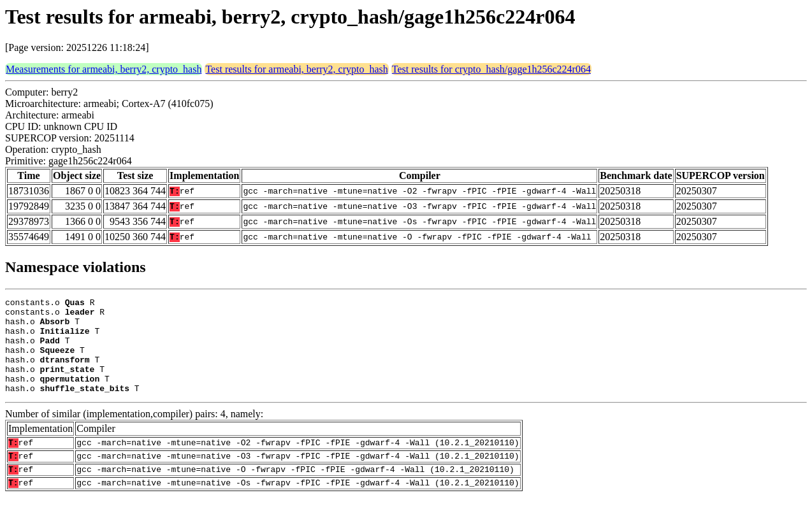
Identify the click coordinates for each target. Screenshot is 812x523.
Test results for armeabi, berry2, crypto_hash (296, 69)
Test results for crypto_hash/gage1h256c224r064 (491, 69)
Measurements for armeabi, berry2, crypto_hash (104, 69)
